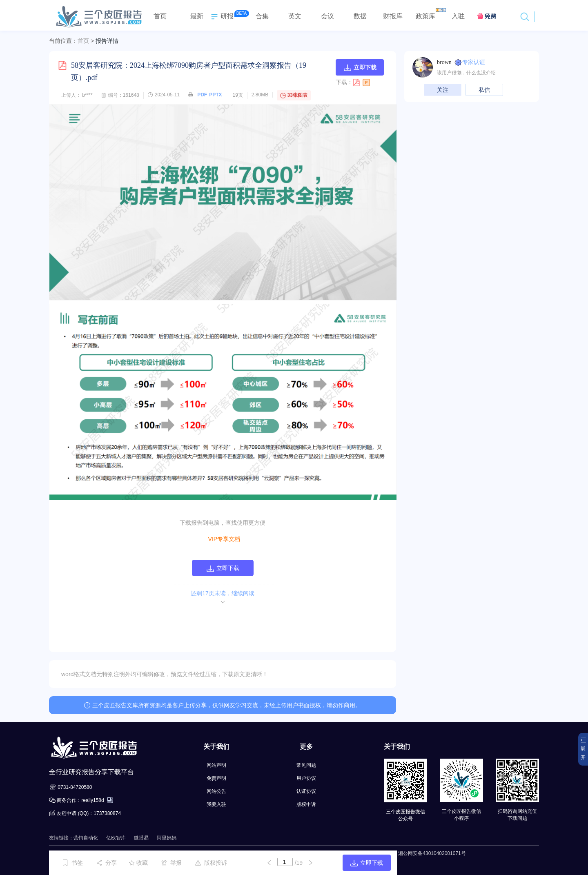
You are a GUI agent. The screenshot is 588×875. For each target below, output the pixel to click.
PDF (202, 95)
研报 (221, 17)
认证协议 (306, 791)
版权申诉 (306, 804)
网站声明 (216, 765)
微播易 (141, 838)
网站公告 (216, 791)
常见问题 (306, 765)
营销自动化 (86, 838)
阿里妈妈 (167, 838)
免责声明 (216, 778)
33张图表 (294, 95)
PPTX (215, 95)
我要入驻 (216, 804)
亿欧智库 (116, 838)
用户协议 (306, 778)
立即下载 (360, 67)
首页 (83, 41)
